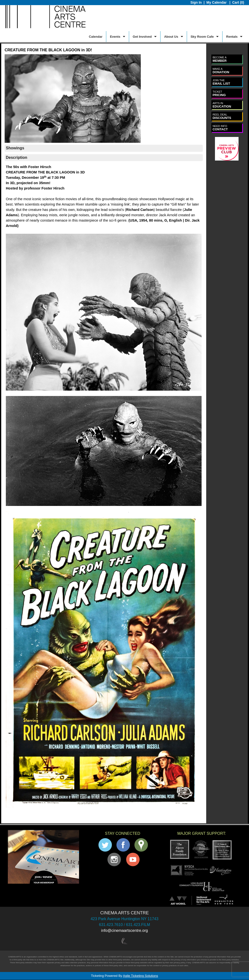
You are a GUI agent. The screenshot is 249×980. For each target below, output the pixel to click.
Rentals (232, 37)
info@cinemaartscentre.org (124, 931)
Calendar (96, 37)
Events (115, 37)
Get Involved (142, 37)
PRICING (219, 94)
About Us (171, 37)
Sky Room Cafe (202, 37)
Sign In (196, 2)
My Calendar (217, 2)
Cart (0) (238, 2)
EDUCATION (222, 105)
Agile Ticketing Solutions (140, 976)
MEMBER (220, 59)
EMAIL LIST (221, 82)
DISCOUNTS (222, 116)
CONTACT (220, 128)
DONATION (221, 71)
